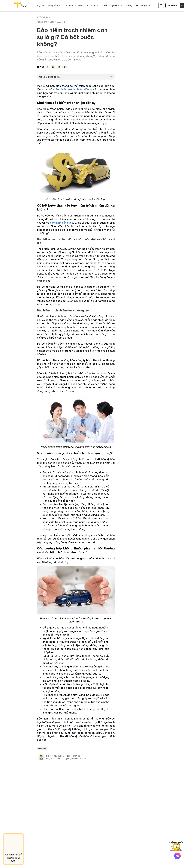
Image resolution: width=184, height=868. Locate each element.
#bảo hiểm (42, 749)
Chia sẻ (40, 67)
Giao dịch (172, 5)
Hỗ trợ (129, 5)
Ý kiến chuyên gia (111, 5)
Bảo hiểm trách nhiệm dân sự (74, 89)
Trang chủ (39, 5)
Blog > (53, 22)
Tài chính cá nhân (73, 5)
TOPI (75, 726)
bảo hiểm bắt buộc (62, 223)
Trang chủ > (43, 22)
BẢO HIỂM (62, 22)
